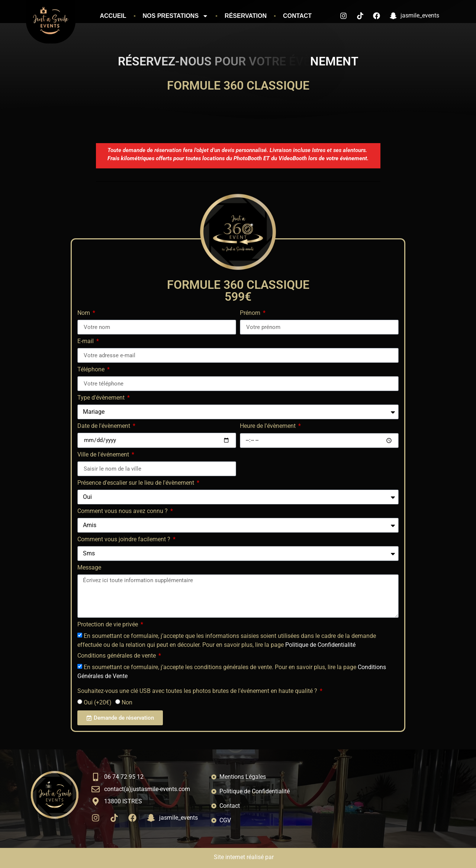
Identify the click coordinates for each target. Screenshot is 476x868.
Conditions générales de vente (117, 656)
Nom (84, 313)
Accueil (113, 16)
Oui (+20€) (98, 702)
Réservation (246, 16)
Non (127, 702)
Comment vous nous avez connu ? (123, 511)
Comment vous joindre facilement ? (125, 540)
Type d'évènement (102, 398)
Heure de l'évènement (268, 426)
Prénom (251, 313)
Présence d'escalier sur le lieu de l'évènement (136, 483)
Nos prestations (176, 16)
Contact (297, 16)
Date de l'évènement (104, 426)
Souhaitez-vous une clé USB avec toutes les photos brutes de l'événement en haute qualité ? (198, 691)
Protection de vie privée (108, 625)
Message (89, 568)
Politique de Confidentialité (320, 645)
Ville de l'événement (104, 455)
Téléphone (92, 370)
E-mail (86, 341)
